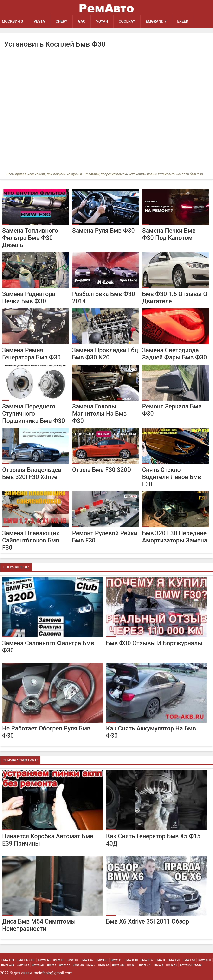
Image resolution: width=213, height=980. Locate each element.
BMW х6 (58, 960)
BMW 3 (160, 960)
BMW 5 (52, 965)
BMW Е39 (8, 960)
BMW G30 (8, 965)
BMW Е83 (118, 965)
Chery (62, 21)
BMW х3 (72, 960)
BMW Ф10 (131, 960)
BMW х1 (116, 960)
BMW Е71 (145, 965)
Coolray (128, 21)
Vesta (40, 21)
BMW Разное (26, 960)
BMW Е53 (189, 960)
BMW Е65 (23, 965)
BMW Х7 (65, 965)
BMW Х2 (172, 965)
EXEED (185, 21)
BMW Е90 (102, 960)
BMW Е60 (44, 960)
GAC (82, 21)
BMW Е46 (87, 960)
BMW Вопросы (191, 965)
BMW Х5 (78, 965)
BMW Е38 (38, 965)
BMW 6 (159, 965)
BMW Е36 (147, 960)
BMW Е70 (174, 960)
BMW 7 (91, 965)
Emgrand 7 (158, 21)
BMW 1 (132, 965)
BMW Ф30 (204, 960)
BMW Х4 (104, 965)
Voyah (103, 21)
